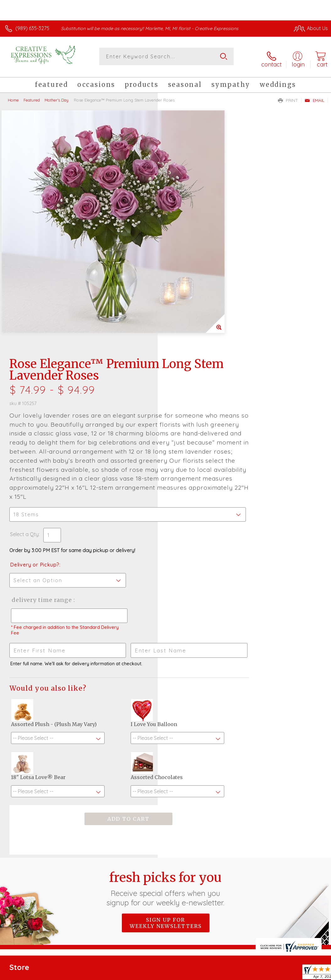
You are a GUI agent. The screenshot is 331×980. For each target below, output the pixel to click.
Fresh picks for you (166, 726)
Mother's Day (57, 96)
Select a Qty (182, 319)
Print (288, 96)
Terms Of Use (184, 913)
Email (315, 96)
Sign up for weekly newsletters (166, 760)
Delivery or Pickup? (192, 349)
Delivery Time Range (199, 384)
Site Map (305, 913)
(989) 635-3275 (32, 28)
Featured (32, 96)
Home (13, 96)
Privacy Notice (221, 913)
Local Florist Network (266, 913)
